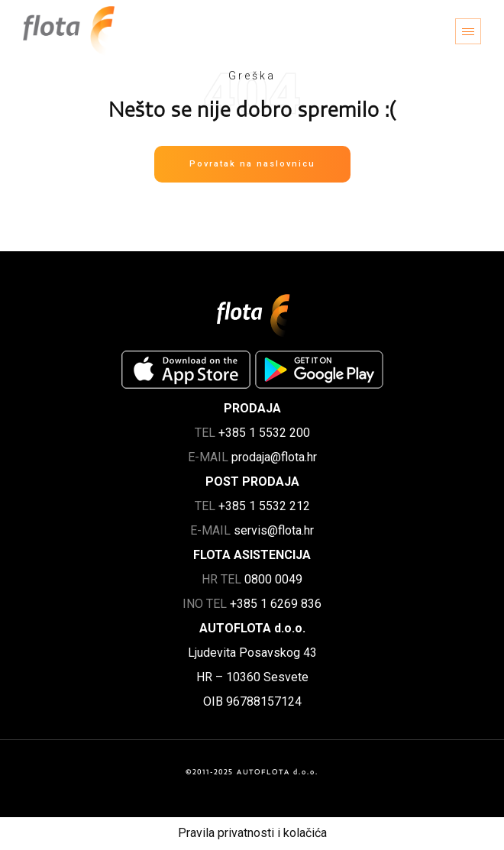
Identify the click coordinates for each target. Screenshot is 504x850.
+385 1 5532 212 (264, 506)
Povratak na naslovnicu (252, 164)
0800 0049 (273, 579)
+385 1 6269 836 (276, 604)
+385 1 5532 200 (264, 433)
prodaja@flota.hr (274, 457)
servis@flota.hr (274, 530)
